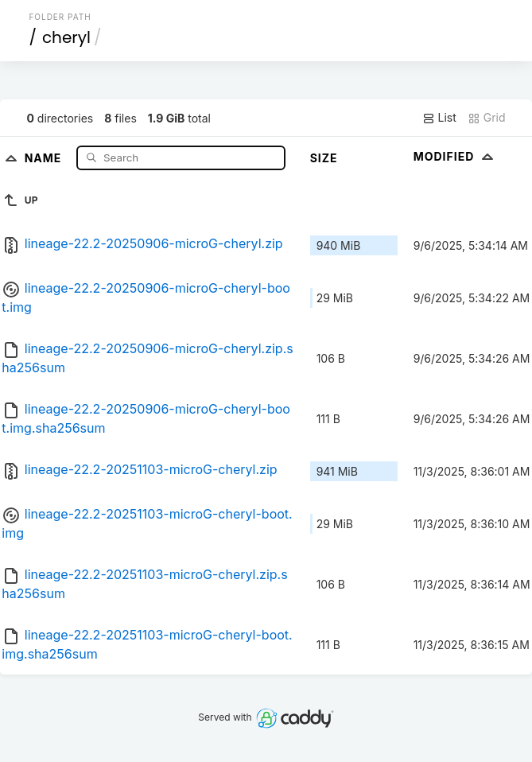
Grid (487, 118)
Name (45, 157)
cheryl (66, 37)
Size (324, 158)
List (439, 118)
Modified (455, 156)
